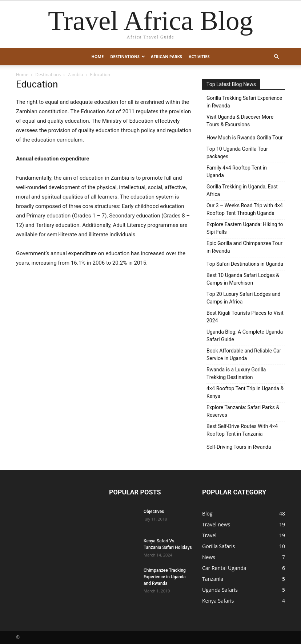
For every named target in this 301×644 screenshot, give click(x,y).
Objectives (154, 511)
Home (97, 56)
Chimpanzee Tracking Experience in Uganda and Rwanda (165, 577)
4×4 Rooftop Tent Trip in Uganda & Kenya (245, 392)
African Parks (166, 56)
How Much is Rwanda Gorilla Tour (244, 138)
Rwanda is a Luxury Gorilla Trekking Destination (236, 373)
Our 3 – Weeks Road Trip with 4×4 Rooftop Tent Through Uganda (245, 209)
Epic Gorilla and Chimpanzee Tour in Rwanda (244, 247)
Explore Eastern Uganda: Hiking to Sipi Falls (245, 228)
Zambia (76, 75)
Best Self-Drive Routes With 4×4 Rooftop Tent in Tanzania (242, 430)
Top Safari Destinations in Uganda (245, 264)
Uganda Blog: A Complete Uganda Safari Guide (245, 336)
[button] (276, 57)
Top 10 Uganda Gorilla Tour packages (237, 153)
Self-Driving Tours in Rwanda (239, 447)
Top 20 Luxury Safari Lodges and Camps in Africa (243, 298)
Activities (199, 56)
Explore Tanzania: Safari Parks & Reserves (243, 411)
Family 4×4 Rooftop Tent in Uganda (237, 172)
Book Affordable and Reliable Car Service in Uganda (244, 354)
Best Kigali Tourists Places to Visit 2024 (245, 317)
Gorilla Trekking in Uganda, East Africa (242, 190)
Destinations (128, 56)
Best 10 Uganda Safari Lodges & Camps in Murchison (243, 279)
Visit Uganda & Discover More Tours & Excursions (240, 121)
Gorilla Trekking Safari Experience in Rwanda (244, 102)
